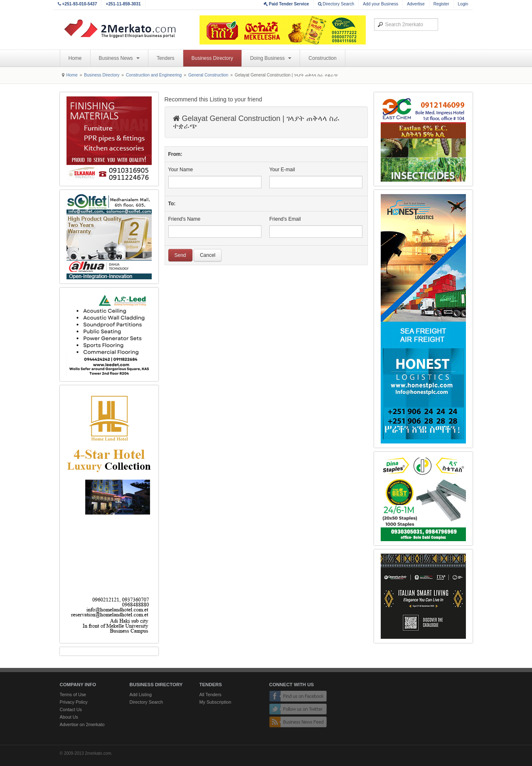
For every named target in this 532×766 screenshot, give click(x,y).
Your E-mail (282, 170)
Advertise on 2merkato (82, 724)
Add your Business (381, 4)
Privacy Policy (74, 702)
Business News (119, 58)
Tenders (166, 58)
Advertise (416, 4)
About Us (69, 717)
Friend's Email (285, 219)
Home (75, 58)
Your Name (181, 170)
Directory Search (336, 4)
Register (441, 4)
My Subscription (216, 702)
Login (463, 4)
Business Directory (212, 58)
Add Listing (141, 695)
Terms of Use (73, 695)
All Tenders (211, 695)
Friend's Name (185, 219)
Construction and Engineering (154, 75)
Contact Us (71, 709)
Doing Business (271, 58)
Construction (322, 58)
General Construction (208, 75)
